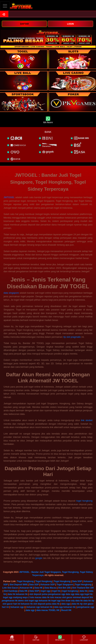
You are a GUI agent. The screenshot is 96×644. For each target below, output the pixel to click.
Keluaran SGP (48, 585)
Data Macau (50, 588)
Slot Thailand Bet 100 (83, 588)
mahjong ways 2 (21, 597)
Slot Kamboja (11, 591)
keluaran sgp (17, 607)
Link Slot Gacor (10, 588)
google (39, 558)
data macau (42, 610)
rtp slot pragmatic (72, 337)
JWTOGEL (9, 197)
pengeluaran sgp (57, 594)
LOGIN (70, 24)
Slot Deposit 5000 (18, 585)
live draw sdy (68, 601)
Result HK (66, 610)
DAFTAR (24, 24)
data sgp (70, 594)
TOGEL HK (54, 610)
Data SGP (77, 581)
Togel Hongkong (25, 581)
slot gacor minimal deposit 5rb (78, 597)
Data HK (39, 588)
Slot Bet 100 (64, 588)
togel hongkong (84, 501)
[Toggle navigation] (5, 6)
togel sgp (46, 591)
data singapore (11, 293)
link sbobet (87, 420)
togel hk (56, 591)
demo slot (23, 601)
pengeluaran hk (10, 601)
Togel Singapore (65, 585)
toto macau (36, 597)
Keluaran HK (26, 588)
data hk (83, 591)
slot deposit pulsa (39, 594)
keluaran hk (22, 594)
